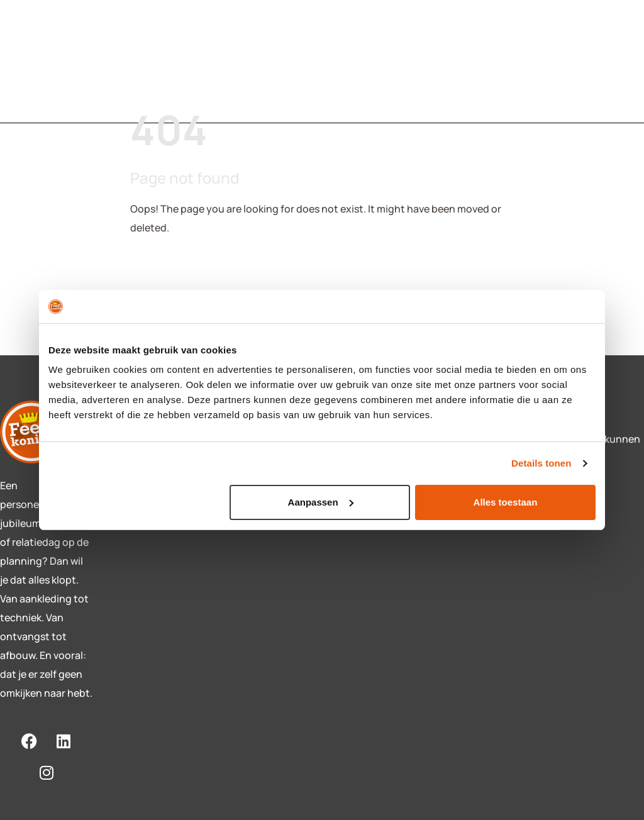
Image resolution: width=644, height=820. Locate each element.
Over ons (332, 54)
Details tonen (541, 463)
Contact (256, 54)
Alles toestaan (506, 502)
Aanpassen (321, 502)
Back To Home (178, 268)
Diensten (179, 54)
